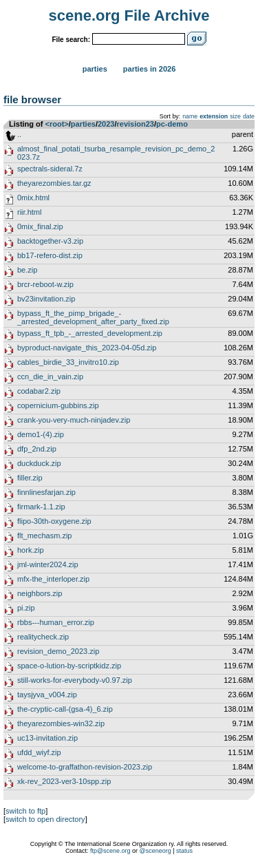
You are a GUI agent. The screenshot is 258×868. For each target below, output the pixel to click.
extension (214, 116)
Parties (95, 69)
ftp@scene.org (110, 851)
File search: (71, 40)
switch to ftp (25, 811)
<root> (57, 124)
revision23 (136, 124)
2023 (106, 124)
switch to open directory (45, 819)
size (235, 116)
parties (83, 124)
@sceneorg (155, 851)
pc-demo (172, 124)
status (184, 851)
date (249, 116)
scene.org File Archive (129, 15)
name (190, 116)
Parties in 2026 (149, 69)
